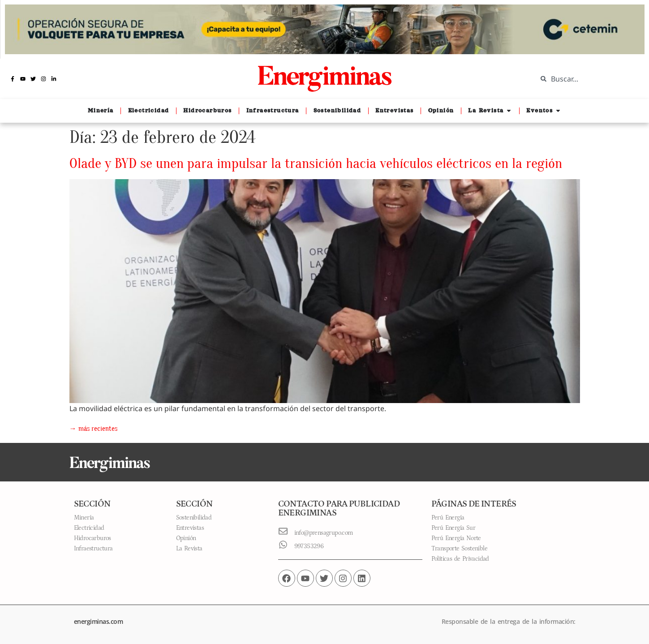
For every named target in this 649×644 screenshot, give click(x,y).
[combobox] (586, 79)
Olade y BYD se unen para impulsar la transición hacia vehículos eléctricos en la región (316, 163)
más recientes (93, 429)
